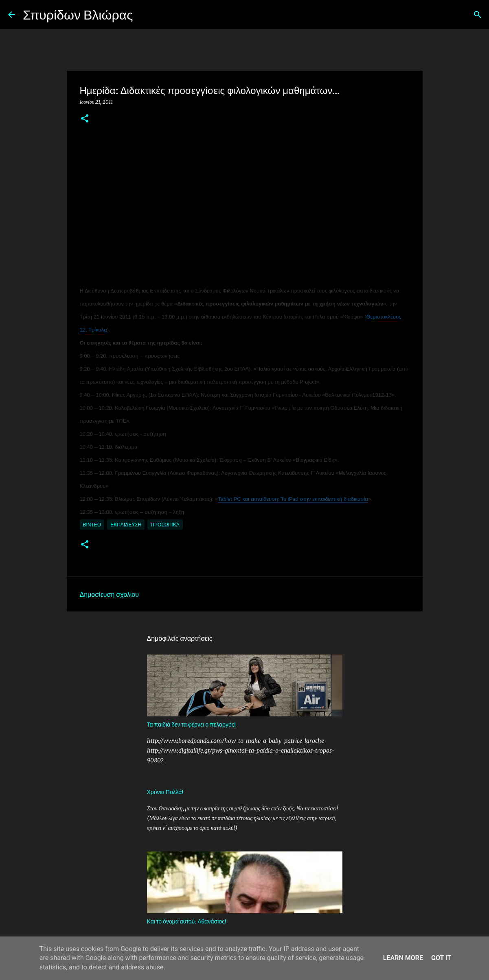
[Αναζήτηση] (145, 15)
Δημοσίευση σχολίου (109, 594)
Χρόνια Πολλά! (165, 792)
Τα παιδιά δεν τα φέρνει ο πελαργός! (192, 724)
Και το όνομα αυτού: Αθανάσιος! (187, 921)
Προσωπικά (165, 525)
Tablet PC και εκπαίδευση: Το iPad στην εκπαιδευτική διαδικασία (293, 499)
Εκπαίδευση (126, 525)
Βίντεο (92, 525)
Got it (441, 958)
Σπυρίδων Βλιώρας (78, 14)
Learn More (403, 958)
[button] (85, 119)
